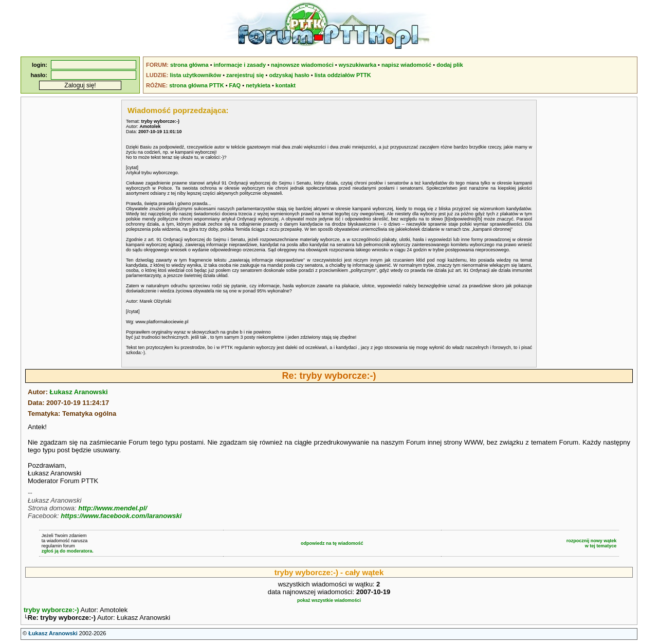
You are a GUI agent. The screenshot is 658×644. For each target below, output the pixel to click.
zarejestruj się (245, 75)
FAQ (235, 85)
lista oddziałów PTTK (343, 75)
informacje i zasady (240, 65)
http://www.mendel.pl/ (113, 508)
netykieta (258, 85)
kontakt (286, 85)
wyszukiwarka (358, 65)
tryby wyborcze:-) (51, 610)
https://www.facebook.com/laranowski (121, 516)
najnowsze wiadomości (302, 65)
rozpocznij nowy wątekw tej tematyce (592, 543)
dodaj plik (450, 65)
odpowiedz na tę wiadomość (332, 543)
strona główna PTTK (196, 85)
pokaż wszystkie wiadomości (329, 600)
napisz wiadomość (406, 65)
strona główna (189, 65)
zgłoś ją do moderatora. (68, 551)
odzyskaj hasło (289, 75)
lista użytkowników (195, 75)
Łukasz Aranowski (79, 392)
